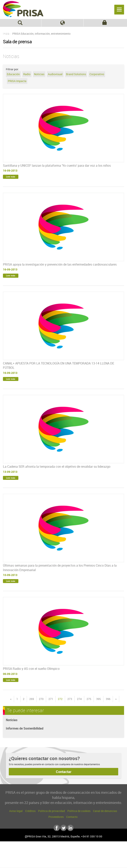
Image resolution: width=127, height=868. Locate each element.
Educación (13, 74)
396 (108, 699)
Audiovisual (55, 74)
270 (41, 699)
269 (32, 699)
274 (79, 699)
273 (70, 699)
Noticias (39, 74)
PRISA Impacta (17, 81)
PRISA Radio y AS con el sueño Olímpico (31, 669)
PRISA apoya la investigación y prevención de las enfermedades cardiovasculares (60, 264)
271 (51, 699)
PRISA (23, 9)
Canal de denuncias (105, 811)
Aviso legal (16, 811)
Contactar (64, 772)
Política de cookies (79, 811)
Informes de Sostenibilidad (25, 728)
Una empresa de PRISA (63, 854)
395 (98, 699)
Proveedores (56, 817)
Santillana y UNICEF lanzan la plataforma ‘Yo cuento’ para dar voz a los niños (57, 165)
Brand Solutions (76, 74)
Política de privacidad (51, 811)
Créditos (30, 811)
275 (89, 699)
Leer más (11, 177)
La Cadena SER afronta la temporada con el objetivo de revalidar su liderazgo (57, 467)
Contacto (72, 817)
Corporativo (97, 74)
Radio (27, 74)
